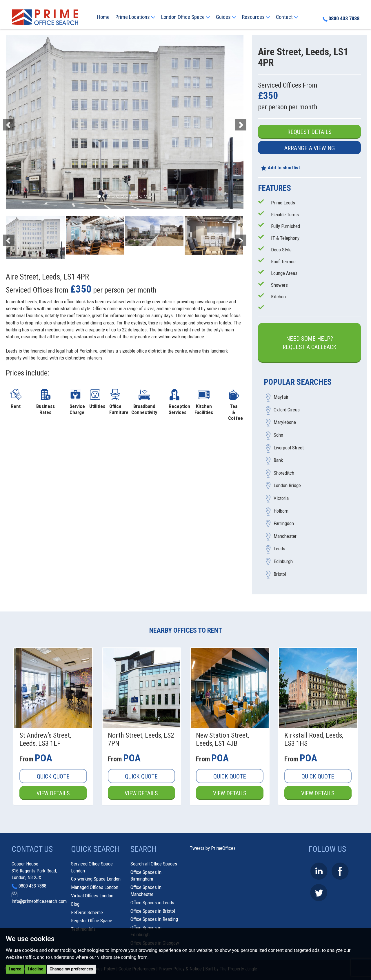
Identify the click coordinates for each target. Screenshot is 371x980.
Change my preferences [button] (71, 969)
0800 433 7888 (341, 19)
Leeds (279, 549)
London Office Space (186, 17)
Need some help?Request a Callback (310, 343)
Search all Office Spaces (154, 864)
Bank (278, 460)
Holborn (281, 511)
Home (103, 17)
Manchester (285, 536)
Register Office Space (92, 921)
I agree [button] (15, 969)
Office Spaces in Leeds (152, 903)
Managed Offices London (95, 887)
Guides (226, 17)
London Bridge (287, 486)
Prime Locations (135, 17)
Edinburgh (283, 561)
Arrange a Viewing (310, 148)
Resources (256, 17)
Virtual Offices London (92, 896)
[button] (24, 122)
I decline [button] (36, 969)
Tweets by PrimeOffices (213, 848)
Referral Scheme (87, 912)
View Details (53, 793)
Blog (75, 904)
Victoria (281, 498)
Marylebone (285, 422)
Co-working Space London (96, 879)
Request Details (309, 132)
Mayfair (281, 397)
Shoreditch (284, 473)
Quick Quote (53, 776)
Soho (278, 435)
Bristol (280, 574)
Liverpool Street (289, 448)
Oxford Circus (287, 410)
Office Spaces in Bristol (153, 911)
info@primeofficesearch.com (39, 901)
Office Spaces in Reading (154, 919)
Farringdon (284, 524)
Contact (287, 17)
